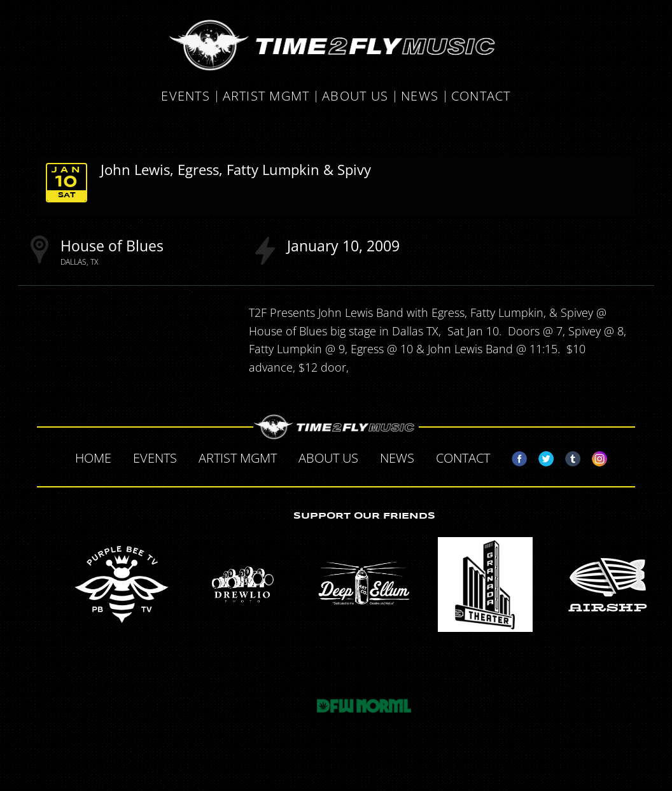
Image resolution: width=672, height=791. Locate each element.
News (420, 96)
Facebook (514, 456)
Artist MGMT (266, 96)
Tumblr (568, 456)
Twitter (541, 456)
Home (93, 458)
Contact (481, 96)
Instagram (594, 456)
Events (185, 96)
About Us (355, 96)
